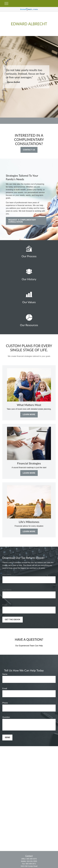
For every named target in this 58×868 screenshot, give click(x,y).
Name (5, 674)
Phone (5, 703)
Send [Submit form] (7, 737)
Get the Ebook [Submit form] (13, 620)
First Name (7, 575)
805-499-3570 (32, 859)
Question (6, 717)
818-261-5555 (32, 861)
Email (5, 605)
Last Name (7, 590)
